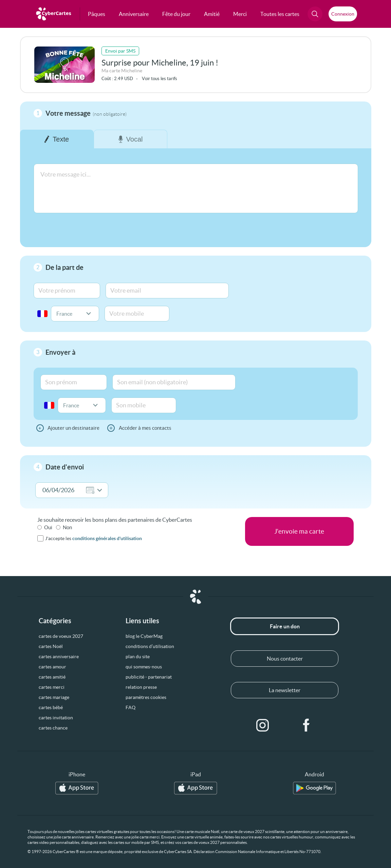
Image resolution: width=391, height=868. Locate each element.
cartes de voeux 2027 (61, 636)
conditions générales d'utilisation (107, 538)
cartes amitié (52, 677)
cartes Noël (51, 646)
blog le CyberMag (144, 636)
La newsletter (285, 690)
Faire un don (285, 626)
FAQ (131, 707)
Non (67, 527)
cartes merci (52, 687)
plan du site (138, 657)
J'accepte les (94, 538)
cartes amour (52, 667)
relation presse (141, 687)
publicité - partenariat (149, 677)
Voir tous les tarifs (160, 79)
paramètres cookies (146, 697)
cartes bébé (51, 707)
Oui (48, 527)
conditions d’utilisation (150, 646)
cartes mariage (54, 697)
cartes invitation (56, 718)
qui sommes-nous (144, 667)
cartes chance (53, 728)
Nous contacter (285, 659)
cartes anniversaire (59, 657)
